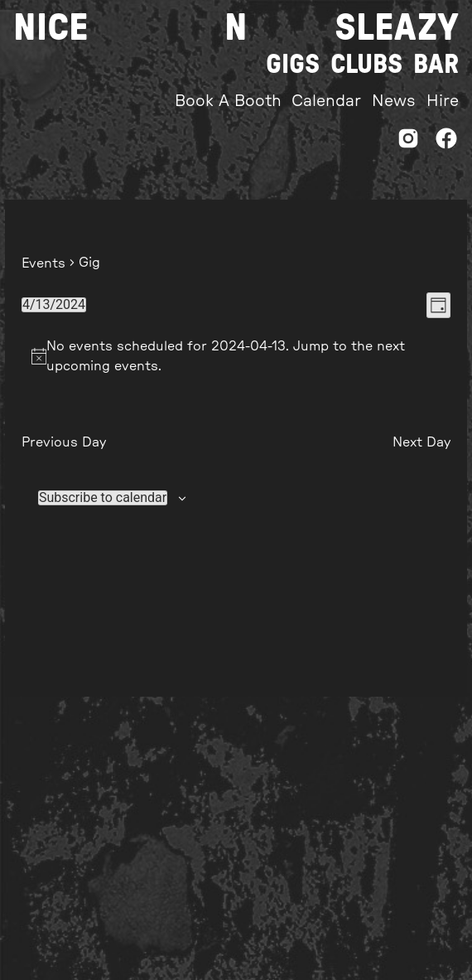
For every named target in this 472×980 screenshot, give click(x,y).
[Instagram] (408, 143)
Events (43, 263)
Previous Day (64, 442)
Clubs (366, 65)
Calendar (326, 101)
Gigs (293, 65)
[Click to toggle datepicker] (54, 305)
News (394, 101)
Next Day (421, 442)
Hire (443, 101)
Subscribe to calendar (103, 498)
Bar (436, 65)
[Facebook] (446, 143)
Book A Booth (228, 101)
